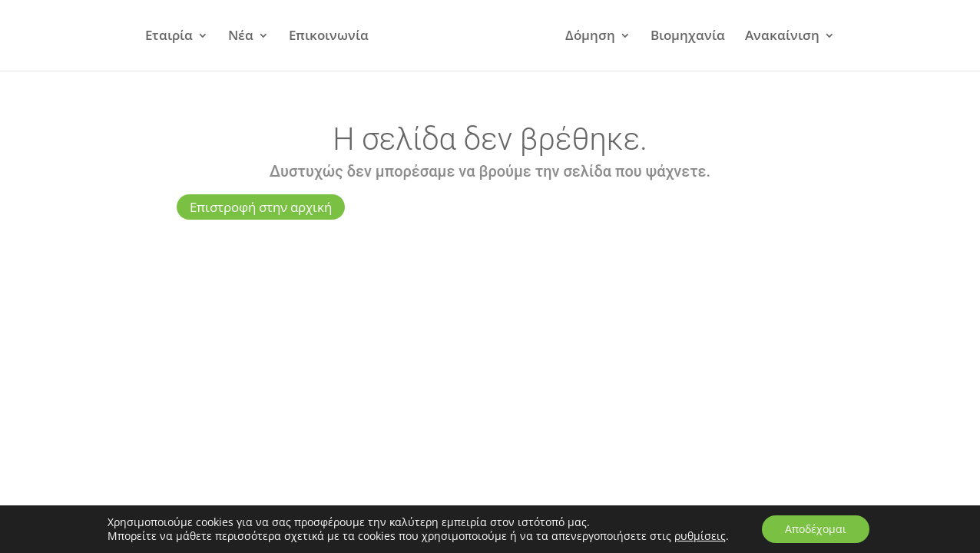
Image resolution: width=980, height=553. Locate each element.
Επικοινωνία (329, 37)
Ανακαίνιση (782, 37)
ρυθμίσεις (700, 536)
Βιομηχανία (688, 37)
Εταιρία (169, 37)
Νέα (241, 37)
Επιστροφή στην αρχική (261, 207)
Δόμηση (590, 37)
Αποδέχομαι (816, 529)
